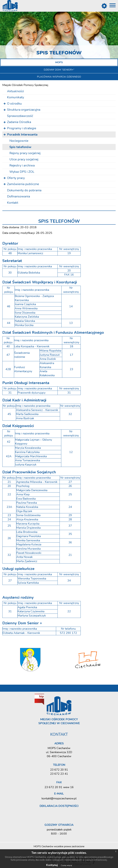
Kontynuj (52, 865)
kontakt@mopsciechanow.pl (59, 798)
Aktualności (16, 91)
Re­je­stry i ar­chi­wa (22, 165)
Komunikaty (16, 97)
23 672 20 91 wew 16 (59, 787)
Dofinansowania (18, 196)
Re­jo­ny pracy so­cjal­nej (25, 153)
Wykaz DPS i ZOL (22, 172)
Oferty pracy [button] (16, 178)
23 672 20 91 (59, 770)
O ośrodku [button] (14, 104)
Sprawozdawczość (20, 116)
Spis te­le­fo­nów (20, 147)
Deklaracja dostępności (59, 806)
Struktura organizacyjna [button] (24, 110)
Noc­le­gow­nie (19, 141)
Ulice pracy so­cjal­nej (24, 159)
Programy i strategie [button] (22, 128)
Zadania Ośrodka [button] (19, 122)
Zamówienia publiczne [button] (23, 184)
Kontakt (13, 203)
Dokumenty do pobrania (24, 190)
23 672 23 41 (59, 774)
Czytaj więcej (66, 865)
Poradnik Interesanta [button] (22, 135)
